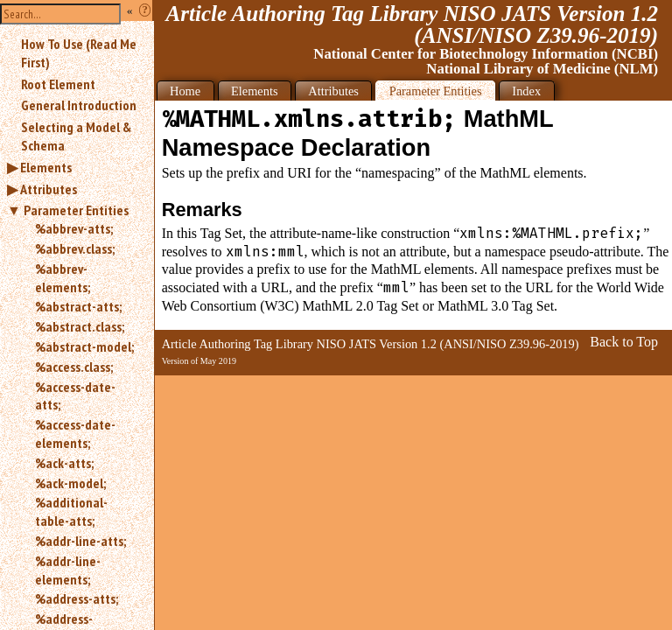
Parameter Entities (76, 210)
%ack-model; (70, 483)
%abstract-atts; (78, 306)
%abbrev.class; (75, 248)
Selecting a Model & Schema (76, 136)
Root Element (58, 84)
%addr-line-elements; (68, 570)
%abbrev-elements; (63, 278)
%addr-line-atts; (80, 541)
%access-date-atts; (75, 396)
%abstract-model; (84, 346)
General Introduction (79, 105)
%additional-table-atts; (71, 511)
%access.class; (74, 367)
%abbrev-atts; (74, 228)
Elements (46, 167)
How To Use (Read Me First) (79, 53)
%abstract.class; (80, 326)
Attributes (49, 189)
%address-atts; (77, 598)
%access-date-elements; (75, 434)
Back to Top (624, 342)
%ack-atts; (64, 463)
